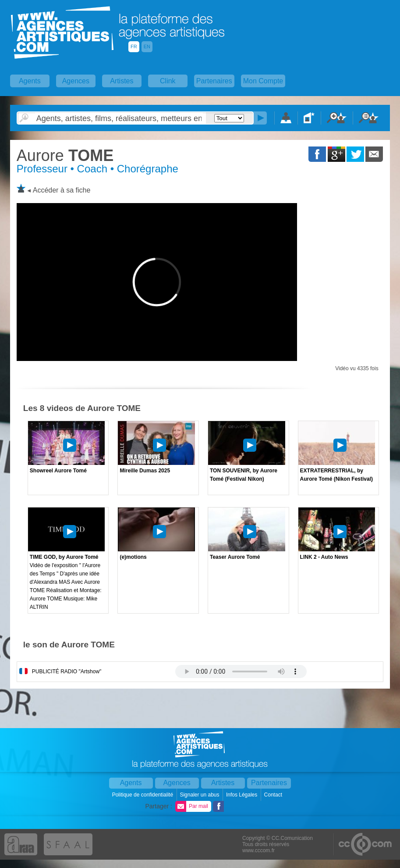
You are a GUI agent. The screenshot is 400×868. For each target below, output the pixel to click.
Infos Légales (242, 795)
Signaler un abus (200, 795)
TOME (65, 155)
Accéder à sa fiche (62, 190)
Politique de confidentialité (143, 795)
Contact (274, 795)
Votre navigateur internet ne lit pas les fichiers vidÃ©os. (241, 672)
